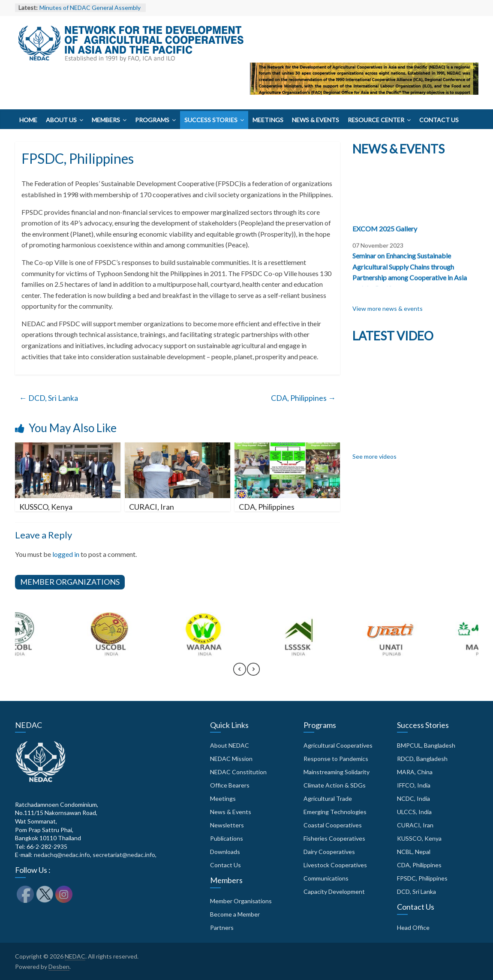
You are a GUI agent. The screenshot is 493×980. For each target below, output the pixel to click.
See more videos (374, 456)
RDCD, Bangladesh (422, 759)
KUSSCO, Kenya (46, 507)
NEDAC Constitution (238, 772)
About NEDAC (230, 745)
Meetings (268, 120)
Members (106, 120)
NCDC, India (413, 798)
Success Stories (211, 120)
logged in (66, 554)
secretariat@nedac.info (124, 855)
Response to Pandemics (336, 759)
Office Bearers (230, 785)
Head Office (413, 927)
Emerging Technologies (335, 812)
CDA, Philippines (303, 398)
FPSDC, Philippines (422, 878)
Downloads (225, 852)
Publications (227, 838)
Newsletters (227, 825)
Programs (152, 120)
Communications (326, 878)
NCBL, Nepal (414, 852)
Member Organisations (241, 901)
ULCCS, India (414, 812)
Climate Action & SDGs (335, 785)
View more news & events (388, 308)
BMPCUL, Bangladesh (426, 745)
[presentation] (240, 673)
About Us (61, 120)
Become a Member (235, 914)
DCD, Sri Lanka (49, 398)
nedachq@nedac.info (62, 855)
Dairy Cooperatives (329, 852)
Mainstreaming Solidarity (337, 772)
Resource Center (376, 120)
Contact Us (439, 120)
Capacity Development (334, 891)
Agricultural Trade (328, 798)
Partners (222, 927)
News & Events (316, 120)
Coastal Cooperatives (333, 825)
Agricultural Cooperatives (338, 745)
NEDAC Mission (231, 759)
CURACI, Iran (152, 507)
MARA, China (415, 772)
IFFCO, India (414, 785)
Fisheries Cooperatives (334, 838)
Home (28, 120)
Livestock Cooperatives (335, 865)
